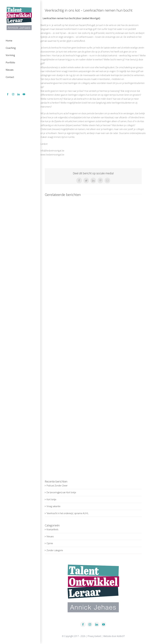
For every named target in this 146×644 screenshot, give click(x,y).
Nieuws (50, 536)
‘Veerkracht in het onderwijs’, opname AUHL (67, 513)
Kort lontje (51, 499)
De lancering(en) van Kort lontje (61, 492)
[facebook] (83, 624)
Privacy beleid (94, 636)
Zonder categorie (55, 550)
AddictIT (121, 636)
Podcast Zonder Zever (57, 486)
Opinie (50, 543)
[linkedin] (97, 624)
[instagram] (90, 624)
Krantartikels (52, 529)
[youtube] (104, 624)
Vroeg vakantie (53, 506)
